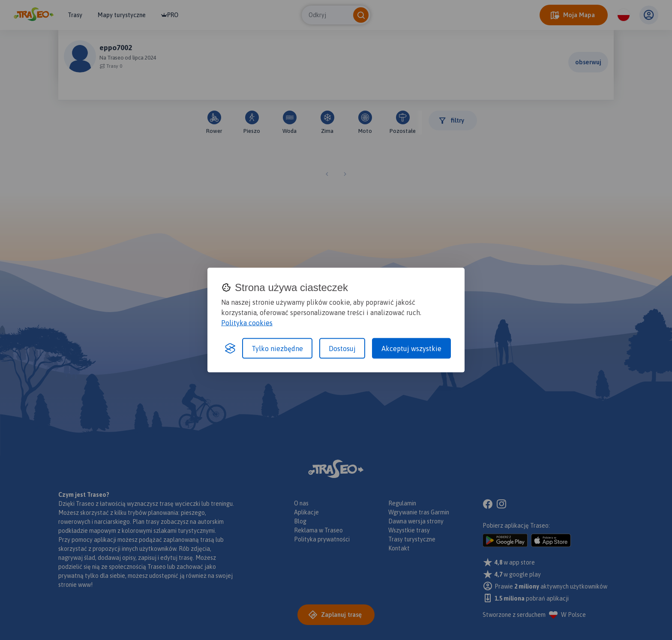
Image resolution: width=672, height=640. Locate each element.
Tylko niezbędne (277, 349)
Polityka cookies (247, 323)
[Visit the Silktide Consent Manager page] (230, 349)
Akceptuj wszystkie (411, 349)
